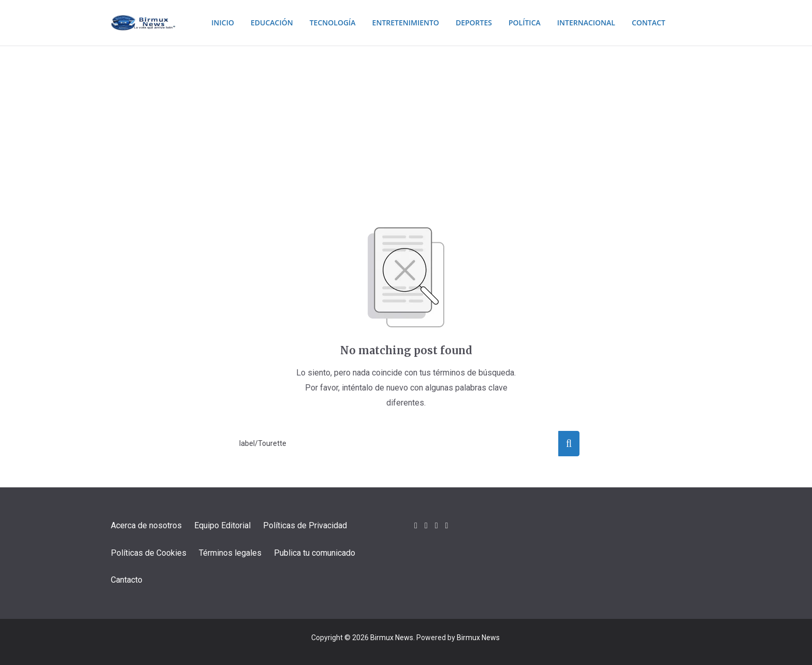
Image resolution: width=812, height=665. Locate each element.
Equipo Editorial (222, 525)
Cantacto (127, 580)
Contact (661, 23)
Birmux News (392, 638)
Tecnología (325, 23)
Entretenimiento (403, 23)
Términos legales (230, 553)
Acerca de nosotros (146, 525)
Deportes (476, 23)
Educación (262, 23)
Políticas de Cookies (149, 553)
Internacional (595, 23)
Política (530, 23)
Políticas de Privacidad (305, 525)
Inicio (210, 23)
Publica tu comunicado (315, 553)
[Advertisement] (406, 124)
